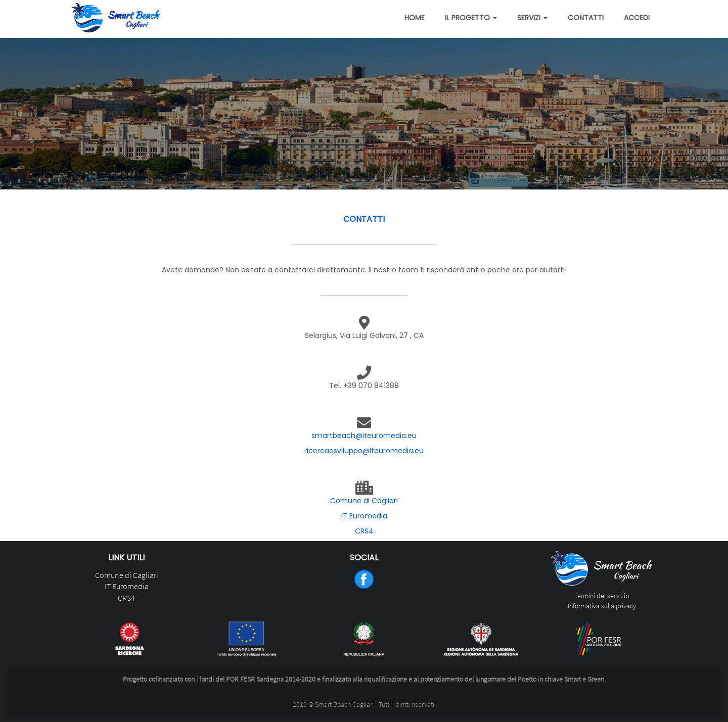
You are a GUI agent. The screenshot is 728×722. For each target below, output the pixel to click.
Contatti (586, 18)
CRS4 (364, 531)
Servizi (532, 18)
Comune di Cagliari (364, 501)
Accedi (637, 18)
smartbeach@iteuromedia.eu (364, 436)
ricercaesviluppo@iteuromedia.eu (364, 451)
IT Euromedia (364, 516)
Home (415, 18)
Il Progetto (471, 18)
